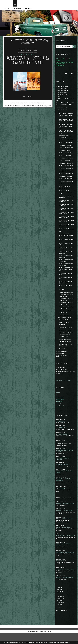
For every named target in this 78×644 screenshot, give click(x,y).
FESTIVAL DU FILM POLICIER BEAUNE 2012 (67, 200)
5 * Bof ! (59, 98)
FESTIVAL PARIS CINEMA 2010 (66, 291)
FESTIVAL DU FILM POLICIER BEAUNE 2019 (67, 212)
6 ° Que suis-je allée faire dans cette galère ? (65, 101)
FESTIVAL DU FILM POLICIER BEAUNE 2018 (67, 208)
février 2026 (60, 603)
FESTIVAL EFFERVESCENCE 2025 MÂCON (66, 261)
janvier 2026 (60, 605)
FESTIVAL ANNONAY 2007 (66, 142)
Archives (17, 9)
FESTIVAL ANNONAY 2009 (66, 147)
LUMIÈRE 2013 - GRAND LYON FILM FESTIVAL (67, 313)
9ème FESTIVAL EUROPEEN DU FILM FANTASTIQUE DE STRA (66, 134)
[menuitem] (7, 9)
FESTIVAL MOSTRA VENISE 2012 (66, 279)
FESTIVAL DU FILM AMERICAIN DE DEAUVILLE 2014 (66, 195)
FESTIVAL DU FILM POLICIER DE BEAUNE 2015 (67, 221)
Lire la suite (27, 102)
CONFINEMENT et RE (63, 109)
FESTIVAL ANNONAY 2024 (66, 184)
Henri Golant (60, 408)
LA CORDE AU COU (62, 434)
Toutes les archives (62, 621)
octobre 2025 (60, 611)
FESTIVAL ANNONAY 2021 (66, 179)
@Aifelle (58, 588)
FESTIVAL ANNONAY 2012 (66, 155)
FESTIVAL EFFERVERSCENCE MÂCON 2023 (67, 249)
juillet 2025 (60, 618)
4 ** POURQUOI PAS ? (22, 109)
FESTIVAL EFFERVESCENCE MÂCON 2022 (66, 269)
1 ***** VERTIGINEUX (63, 89)
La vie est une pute (62, 358)
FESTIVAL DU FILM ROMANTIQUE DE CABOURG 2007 (67, 234)
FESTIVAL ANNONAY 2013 (66, 158)
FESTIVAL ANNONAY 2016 (66, 166)
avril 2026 (59, 598)
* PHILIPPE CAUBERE (63, 87)
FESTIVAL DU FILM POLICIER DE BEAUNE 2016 (67, 225)
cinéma (24, 111)
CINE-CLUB (62, 331)
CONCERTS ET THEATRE (66, 333)
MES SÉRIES (61, 360)
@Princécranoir (60, 543)
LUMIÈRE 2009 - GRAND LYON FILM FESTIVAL (67, 309)
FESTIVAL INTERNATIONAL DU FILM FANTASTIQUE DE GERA (66, 274)
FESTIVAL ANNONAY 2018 (66, 171)
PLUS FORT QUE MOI (62, 472)
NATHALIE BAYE (61, 428)
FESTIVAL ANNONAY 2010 (66, 150)
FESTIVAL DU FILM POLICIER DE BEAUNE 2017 (67, 229)
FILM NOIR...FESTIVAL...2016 (66, 297)
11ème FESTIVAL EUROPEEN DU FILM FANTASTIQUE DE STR (67, 122)
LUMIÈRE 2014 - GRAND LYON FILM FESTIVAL (67, 317)
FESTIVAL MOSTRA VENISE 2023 (66, 283)
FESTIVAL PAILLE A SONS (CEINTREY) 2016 (66, 287)
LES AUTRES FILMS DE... (65, 345)
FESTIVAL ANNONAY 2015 (66, 163)
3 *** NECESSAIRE (62, 94)
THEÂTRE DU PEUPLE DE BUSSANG (63, 363)
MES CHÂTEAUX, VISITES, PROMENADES (66, 351)
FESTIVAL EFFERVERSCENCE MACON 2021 (67, 244)
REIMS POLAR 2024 (64, 321)
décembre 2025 (61, 607)
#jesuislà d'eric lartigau (14, 111)
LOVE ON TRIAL (61, 496)
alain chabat (29, 111)
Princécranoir (60, 562)
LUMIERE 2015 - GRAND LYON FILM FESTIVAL (67, 301)
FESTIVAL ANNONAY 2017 (66, 168)
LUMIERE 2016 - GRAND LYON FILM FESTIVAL (67, 305)
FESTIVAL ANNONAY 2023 (66, 182)
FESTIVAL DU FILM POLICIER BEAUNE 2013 (67, 204)
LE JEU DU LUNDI (64, 343)
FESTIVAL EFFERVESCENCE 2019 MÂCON (66, 253)
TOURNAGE (62, 355)
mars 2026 (60, 600)
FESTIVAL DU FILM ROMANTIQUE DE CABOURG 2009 (67, 239)
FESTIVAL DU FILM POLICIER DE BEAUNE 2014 (67, 217)
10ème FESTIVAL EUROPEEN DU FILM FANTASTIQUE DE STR (67, 117)
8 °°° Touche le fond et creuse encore (64, 106)
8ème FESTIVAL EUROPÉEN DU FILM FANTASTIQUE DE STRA (66, 128)
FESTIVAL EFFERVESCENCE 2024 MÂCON (66, 257)
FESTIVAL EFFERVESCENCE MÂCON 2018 (66, 265)
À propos (27, 9)
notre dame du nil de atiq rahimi (42, 111)
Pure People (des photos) (63, 376)
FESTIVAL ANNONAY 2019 (66, 174)
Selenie (58, 526)
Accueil (7, 9)
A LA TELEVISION (64, 325)
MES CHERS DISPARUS (65, 348)
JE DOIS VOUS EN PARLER (64, 324)
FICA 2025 (62, 295)
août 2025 (59, 616)
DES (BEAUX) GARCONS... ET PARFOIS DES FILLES (66, 339)
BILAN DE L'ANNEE (64, 328)
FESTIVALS (60, 113)
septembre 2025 (61, 614)
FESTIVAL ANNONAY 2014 (66, 160)
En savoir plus (67, 643)
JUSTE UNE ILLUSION (62, 441)
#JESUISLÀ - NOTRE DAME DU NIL (28, 63)
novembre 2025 (61, 609)
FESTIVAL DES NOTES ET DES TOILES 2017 (66, 190)
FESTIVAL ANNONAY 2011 (66, 152)
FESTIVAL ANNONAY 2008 (66, 145)
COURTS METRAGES (63, 111)
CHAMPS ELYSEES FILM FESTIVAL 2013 (65, 139)
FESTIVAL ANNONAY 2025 (66, 187)
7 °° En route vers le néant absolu (66, 103)
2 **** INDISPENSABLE (63, 91)
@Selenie (59, 511)
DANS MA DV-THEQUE (65, 336)
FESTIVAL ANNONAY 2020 (66, 176)
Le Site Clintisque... (61, 374)
